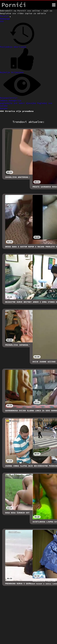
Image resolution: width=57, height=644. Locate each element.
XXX (2, 21)
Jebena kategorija (11, 100)
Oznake (4, 108)
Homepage (5, 19)
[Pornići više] (54, 5)
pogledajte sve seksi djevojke (19, 103)
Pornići (5, 16)
